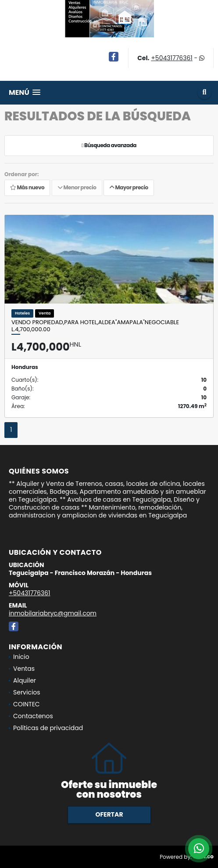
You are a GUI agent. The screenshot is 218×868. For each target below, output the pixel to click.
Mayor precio (129, 187)
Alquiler (25, 680)
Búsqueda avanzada (109, 145)
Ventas (24, 669)
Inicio (21, 657)
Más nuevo (27, 187)
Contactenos (33, 716)
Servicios (27, 692)
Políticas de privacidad (48, 728)
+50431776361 (172, 58)
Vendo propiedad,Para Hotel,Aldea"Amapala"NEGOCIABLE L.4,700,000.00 (95, 326)
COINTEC (27, 704)
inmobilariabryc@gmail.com (53, 613)
